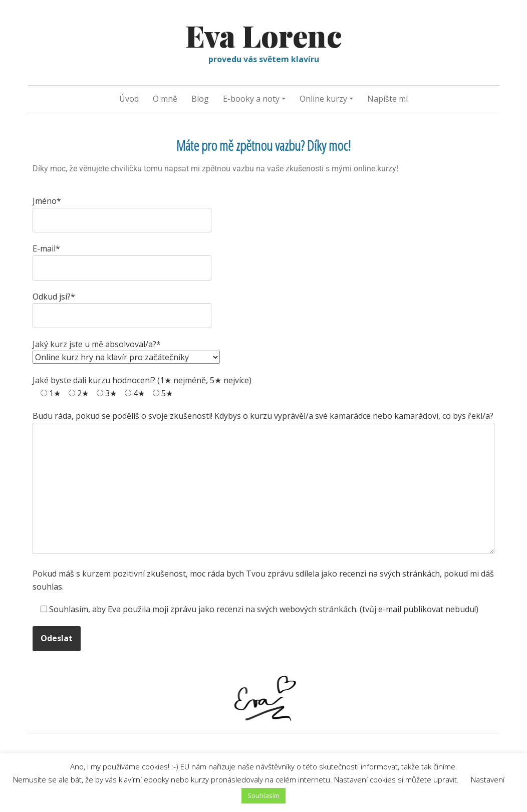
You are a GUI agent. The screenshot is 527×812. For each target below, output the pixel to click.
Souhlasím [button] (263, 795)
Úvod (129, 99)
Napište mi (387, 99)
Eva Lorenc (263, 35)
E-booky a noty (251, 99)
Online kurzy (323, 99)
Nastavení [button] (488, 779)
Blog (200, 99)
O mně (165, 99)
